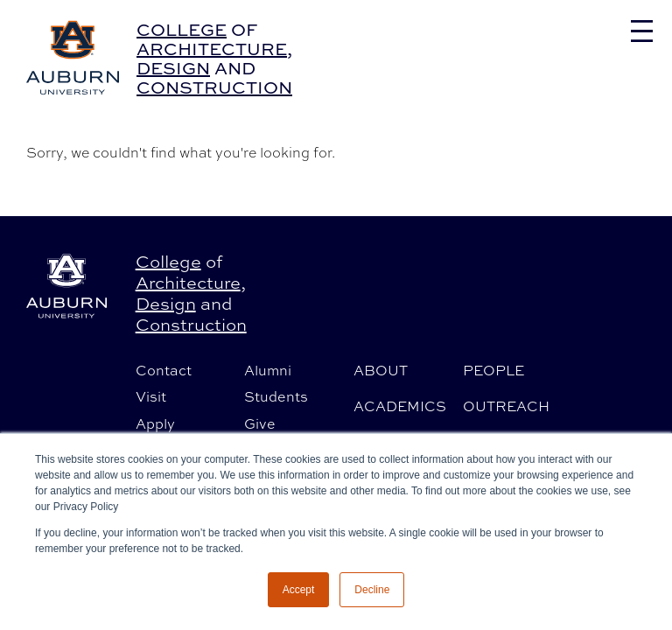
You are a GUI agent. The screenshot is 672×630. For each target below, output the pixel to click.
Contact (164, 370)
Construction (214, 87)
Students (276, 396)
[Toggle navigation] (642, 31)
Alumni (268, 370)
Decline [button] (372, 590)
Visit (151, 396)
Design (173, 68)
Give (260, 423)
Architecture (212, 49)
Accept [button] (299, 590)
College (182, 29)
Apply (155, 423)
